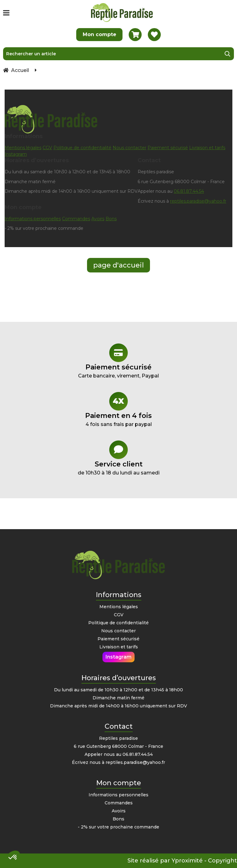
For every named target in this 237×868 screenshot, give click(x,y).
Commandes (76, 219)
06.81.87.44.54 (189, 191)
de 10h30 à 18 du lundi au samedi (118, 458)
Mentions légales (23, 148)
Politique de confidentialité (82, 148)
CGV (47, 148)
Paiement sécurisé (168, 148)
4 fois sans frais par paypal (118, 410)
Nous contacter (129, 148)
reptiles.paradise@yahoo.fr (198, 201)
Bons (111, 219)
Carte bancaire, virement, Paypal (118, 361)
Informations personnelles (33, 219)
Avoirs (98, 219)
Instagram (16, 154)
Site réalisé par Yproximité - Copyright (182, 861)
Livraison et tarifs (207, 148)
